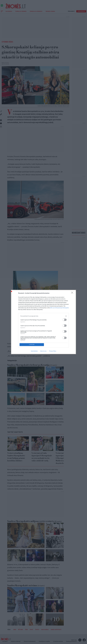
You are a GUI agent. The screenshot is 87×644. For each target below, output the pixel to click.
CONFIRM (32, 345)
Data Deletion (34, 351)
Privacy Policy (53, 351)
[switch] (64, 320)
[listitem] (43, 316)
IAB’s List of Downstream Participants (59, 308)
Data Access (43, 351)
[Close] (73, 293)
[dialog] (43, 322)
